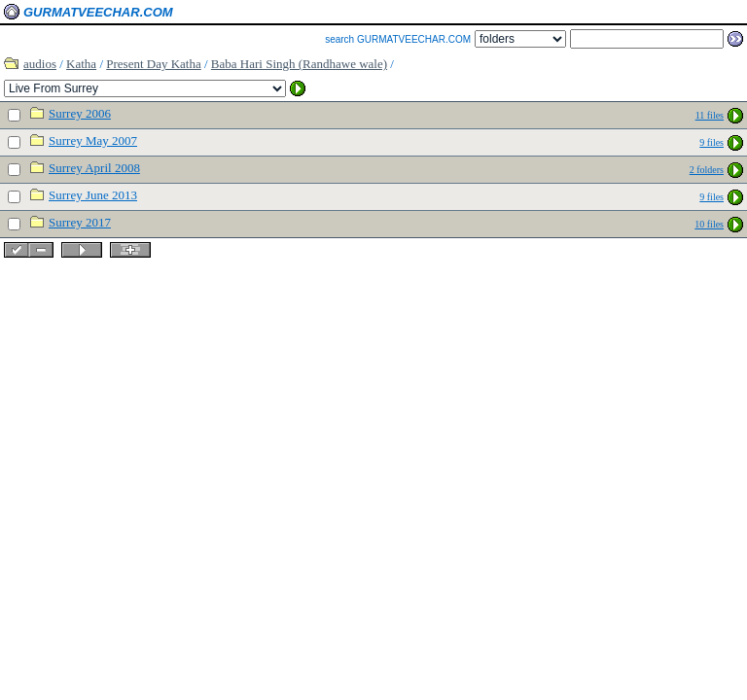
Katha (81, 64)
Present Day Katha (153, 64)
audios (40, 64)
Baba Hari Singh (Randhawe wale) (299, 64)
